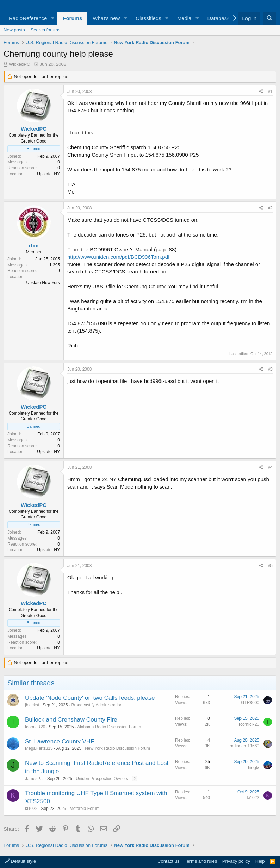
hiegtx (254, 768)
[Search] (270, 18)
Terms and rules (201, 861)
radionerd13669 (244, 746)
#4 (270, 467)
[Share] (261, 92)
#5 (270, 566)
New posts (14, 30)
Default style (20, 861)
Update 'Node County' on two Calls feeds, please (90, 698)
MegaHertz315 (39, 748)
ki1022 (31, 809)
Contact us (168, 861)
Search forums (46, 30)
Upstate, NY (48, 174)
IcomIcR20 (35, 727)
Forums (72, 18)
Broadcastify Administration (97, 705)
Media (184, 18)
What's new (106, 18)
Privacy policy (236, 861)
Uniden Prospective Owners (102, 779)
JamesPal (34, 779)
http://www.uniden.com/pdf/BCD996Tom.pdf (118, 257)
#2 (270, 208)
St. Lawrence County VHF (60, 741)
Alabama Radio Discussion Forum (109, 727)
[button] (52, 18)
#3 (270, 369)
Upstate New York (43, 283)
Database (218, 18)
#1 (270, 92)
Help (260, 861)
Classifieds (148, 18)
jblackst (32, 705)
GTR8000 (250, 703)
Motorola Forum (85, 809)
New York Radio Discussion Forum (117, 748)
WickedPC (20, 64)
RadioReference (28, 18)
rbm (33, 246)
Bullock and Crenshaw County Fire (71, 720)
